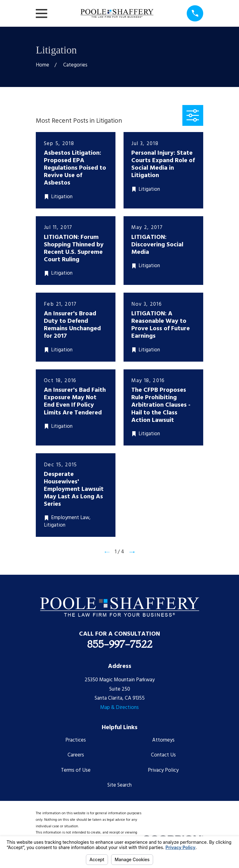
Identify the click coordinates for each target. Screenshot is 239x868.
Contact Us (163, 755)
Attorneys (163, 740)
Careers (76, 755)
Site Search (119, 785)
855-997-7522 (120, 644)
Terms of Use (76, 770)
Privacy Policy (163, 770)
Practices (76, 740)
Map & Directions (119, 708)
